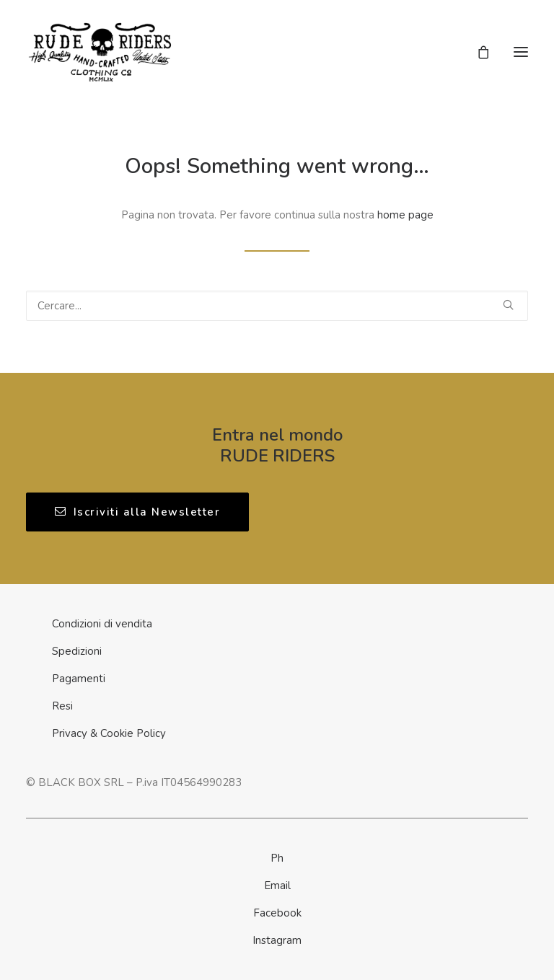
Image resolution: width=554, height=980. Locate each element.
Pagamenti (79, 679)
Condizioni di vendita (102, 624)
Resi (62, 706)
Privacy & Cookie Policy (109, 733)
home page (405, 215)
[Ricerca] (277, 306)
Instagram (277, 940)
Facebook (277, 913)
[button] (521, 52)
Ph (277, 858)
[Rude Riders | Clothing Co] (100, 52)
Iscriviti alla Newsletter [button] (137, 512)
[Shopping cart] (477, 52)
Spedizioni (77, 651)
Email (277, 886)
